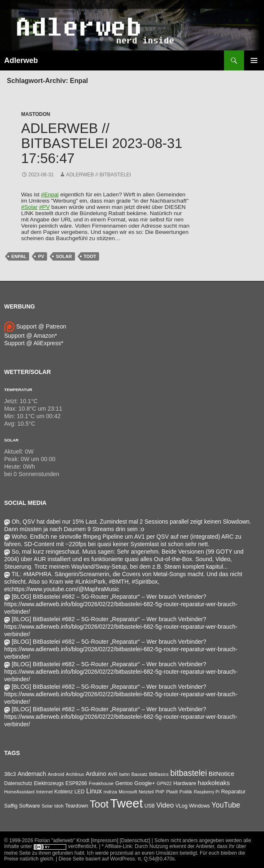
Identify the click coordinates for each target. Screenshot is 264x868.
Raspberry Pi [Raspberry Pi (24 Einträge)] (207, 792)
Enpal (19, 256)
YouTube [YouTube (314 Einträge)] (226, 805)
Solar (64, 256)
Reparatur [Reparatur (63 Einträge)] (233, 791)
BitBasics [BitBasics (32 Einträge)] (159, 774)
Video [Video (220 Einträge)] (165, 805)
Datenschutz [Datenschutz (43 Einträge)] (18, 783)
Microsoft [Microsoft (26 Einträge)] (128, 792)
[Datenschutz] (135, 840)
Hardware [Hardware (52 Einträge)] (185, 783)
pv (41, 256)
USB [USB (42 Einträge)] (150, 806)
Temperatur (18, 390)
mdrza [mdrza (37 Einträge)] (110, 791)
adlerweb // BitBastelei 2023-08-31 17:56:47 (102, 143)
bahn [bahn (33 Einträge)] (125, 774)
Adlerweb (21, 60)
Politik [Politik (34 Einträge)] (186, 792)
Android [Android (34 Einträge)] (56, 774)
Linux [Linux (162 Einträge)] (94, 791)
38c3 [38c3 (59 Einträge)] (10, 774)
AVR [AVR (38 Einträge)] (113, 774)
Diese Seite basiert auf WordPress (97, 859)
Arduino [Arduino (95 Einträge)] (96, 774)
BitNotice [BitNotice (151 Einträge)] (222, 774)
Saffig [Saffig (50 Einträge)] (11, 806)
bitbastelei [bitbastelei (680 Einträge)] (189, 773)
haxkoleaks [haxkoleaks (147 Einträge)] (214, 783)
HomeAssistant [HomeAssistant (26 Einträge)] (19, 792)
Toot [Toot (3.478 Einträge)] (99, 804)
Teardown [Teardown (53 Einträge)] (76, 806)
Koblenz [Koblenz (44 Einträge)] (64, 792)
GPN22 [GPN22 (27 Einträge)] (164, 783)
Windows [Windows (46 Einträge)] (199, 806)
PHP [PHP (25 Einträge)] (160, 792)
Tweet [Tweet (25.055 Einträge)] (127, 803)
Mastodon (36, 114)
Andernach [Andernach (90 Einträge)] (32, 774)
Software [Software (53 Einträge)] (30, 806)
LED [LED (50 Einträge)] (80, 792)
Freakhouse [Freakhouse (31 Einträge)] (101, 783)
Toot (90, 256)
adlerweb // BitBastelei (98, 175)
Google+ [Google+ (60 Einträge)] (145, 783)
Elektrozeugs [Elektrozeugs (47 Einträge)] (49, 783)
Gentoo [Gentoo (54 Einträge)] (124, 783)
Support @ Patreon (35, 326)
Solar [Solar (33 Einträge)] (47, 806)
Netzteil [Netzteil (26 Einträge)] (146, 792)
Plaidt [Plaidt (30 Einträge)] (172, 792)
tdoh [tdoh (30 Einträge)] (59, 806)
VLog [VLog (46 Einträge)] (181, 806)
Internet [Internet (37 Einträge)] (45, 791)
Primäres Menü (254, 60)
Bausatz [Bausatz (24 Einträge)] (140, 774)
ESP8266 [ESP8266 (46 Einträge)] (76, 783)
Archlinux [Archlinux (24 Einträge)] (75, 774)
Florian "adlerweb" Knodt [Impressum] (76, 840)
